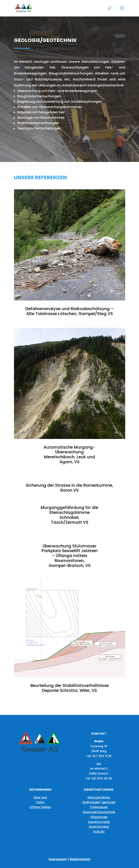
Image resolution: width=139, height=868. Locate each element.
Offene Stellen (40, 807)
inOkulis (99, 832)
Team (40, 802)
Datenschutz (80, 859)
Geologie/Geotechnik (99, 812)
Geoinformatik (99, 822)
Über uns (40, 797)
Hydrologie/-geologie (99, 802)
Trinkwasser (99, 807)
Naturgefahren (99, 797)
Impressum (58, 859)
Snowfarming (99, 827)
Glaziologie (99, 817)
